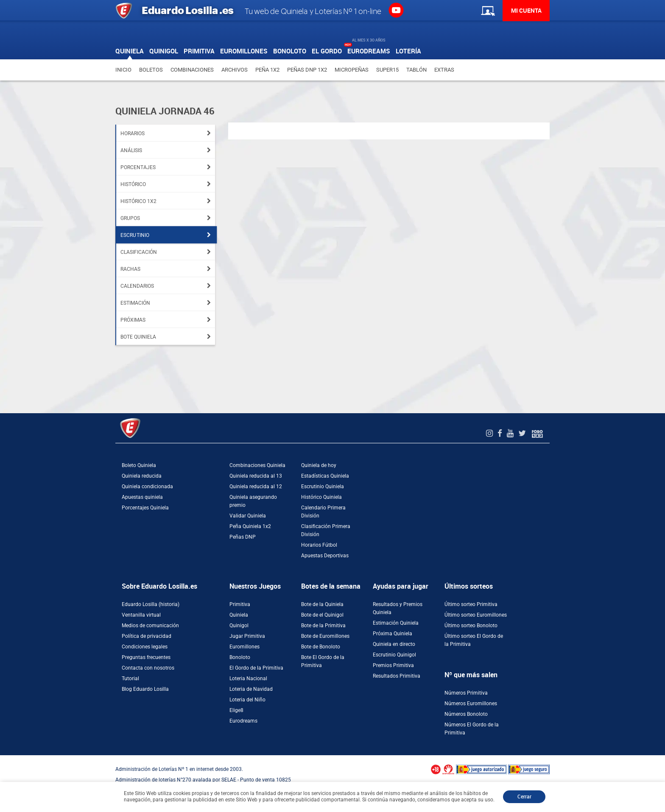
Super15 (387, 70)
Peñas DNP (243, 537)
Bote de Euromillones (325, 636)
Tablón (416, 70)
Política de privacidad (147, 636)
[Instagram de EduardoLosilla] (490, 433)
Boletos (151, 70)
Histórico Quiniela (321, 497)
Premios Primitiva (393, 665)
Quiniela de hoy (319, 465)
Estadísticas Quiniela (325, 476)
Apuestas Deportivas (325, 556)
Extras (444, 70)
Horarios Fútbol (319, 545)
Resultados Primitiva (397, 676)
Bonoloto (240, 657)
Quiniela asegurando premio (253, 501)
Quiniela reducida (142, 476)
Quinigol (239, 626)
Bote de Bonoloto (321, 647)
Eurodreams (243, 721)
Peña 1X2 (267, 70)
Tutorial (130, 679)
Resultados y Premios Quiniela (398, 608)
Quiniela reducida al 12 (256, 487)
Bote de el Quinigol (322, 615)
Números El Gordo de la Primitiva (472, 729)
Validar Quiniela (248, 516)
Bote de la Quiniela (322, 604)
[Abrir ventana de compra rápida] (3, 758)
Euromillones (244, 647)
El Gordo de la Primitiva (256, 668)
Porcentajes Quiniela (145, 508)
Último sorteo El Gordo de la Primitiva (474, 640)
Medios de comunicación (150, 626)
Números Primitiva (466, 693)
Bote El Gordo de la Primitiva (323, 661)
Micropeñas (352, 70)
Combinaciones (192, 70)
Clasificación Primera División (326, 530)
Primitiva (240, 604)
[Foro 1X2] (537, 433)
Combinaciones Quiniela (257, 465)
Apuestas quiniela (142, 497)
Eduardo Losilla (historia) (151, 604)
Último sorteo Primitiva (471, 604)
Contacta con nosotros (148, 668)
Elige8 (236, 710)
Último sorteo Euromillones (476, 615)
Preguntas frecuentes (146, 657)
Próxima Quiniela (393, 634)
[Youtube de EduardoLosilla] (511, 433)
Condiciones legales (145, 647)
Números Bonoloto (466, 714)
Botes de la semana (331, 586)
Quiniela (239, 615)
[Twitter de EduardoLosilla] (523, 433)
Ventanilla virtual (141, 615)
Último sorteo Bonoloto (471, 626)
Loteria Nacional (248, 679)
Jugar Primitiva (247, 636)
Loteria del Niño (247, 700)
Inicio (123, 70)
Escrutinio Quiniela (323, 487)
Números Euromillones (471, 704)
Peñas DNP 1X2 (307, 70)
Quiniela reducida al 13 (256, 476)
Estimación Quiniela (396, 623)
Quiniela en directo (394, 644)
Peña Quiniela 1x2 (250, 526)
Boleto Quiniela (139, 465)
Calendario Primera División (323, 512)
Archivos (235, 70)
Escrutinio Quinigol (394, 655)
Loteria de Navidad (251, 689)
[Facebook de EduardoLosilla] (501, 433)
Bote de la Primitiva (323, 626)
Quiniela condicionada (147, 487)
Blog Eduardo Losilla (145, 689)
